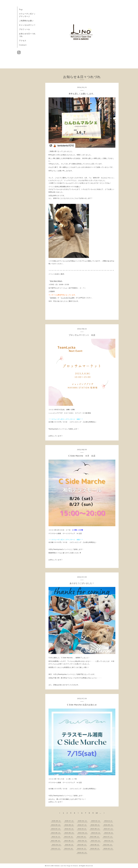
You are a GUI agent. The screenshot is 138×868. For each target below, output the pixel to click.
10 (97, 813)
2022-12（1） (56, 837)
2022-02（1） (109, 841)
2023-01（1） (109, 833)
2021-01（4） (69, 848)
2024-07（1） (82, 825)
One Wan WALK (56, 281)
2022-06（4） (56, 841)
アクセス (23, 41)
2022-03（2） (96, 841)
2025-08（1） (56, 821)
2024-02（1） (69, 829)
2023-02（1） (96, 833)
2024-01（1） (82, 829)
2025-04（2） (83, 821)
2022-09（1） (82, 837)
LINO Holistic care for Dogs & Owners (64, 866)
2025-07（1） (69, 821)
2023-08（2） (95, 829)
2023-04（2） (83, 833)
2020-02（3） (82, 852)
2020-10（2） (82, 848)
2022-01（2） (57, 845)
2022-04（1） (83, 841)
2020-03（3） (108, 848)
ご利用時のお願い (26, 21)
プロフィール (24, 29)
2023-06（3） (56, 833)
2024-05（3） (109, 825)
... (100, 813)
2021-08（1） (95, 845)
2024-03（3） (56, 829)
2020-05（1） (95, 848)
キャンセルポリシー (27, 25)
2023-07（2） (109, 829)
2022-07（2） (108, 837)
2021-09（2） (82, 845)
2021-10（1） (69, 845)
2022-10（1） (69, 837)
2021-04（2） (108, 845)
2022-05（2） (69, 841)
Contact (23, 45)
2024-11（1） (109, 821)
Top (21, 9)
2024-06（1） (95, 825)
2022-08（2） (95, 837)
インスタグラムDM (68, 298)
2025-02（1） (96, 821)
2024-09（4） (56, 825)
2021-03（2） (56, 848)
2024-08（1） (69, 825)
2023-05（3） (69, 833)
